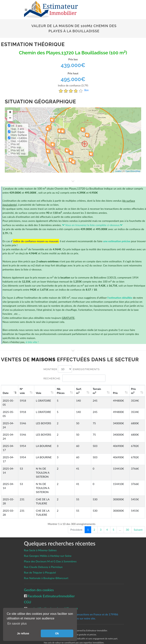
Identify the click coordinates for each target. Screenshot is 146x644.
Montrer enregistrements (72, 369)
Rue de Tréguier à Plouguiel (40, 564)
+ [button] (10, 113)
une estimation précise (117, 241)
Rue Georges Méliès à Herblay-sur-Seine (48, 548)
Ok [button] (57, 633)
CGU (28, 594)
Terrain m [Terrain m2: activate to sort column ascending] (108, 391)
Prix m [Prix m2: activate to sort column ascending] (137, 391)
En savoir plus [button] (17, 624)
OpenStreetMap (133, 171)
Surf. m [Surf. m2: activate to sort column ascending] (94, 391)
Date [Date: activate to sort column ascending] (6, 393)
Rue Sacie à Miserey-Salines (40, 542)
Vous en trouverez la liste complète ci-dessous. (92, 225)
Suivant (138, 522)
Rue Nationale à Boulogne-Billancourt (46, 570)
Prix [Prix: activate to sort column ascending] (122, 393)
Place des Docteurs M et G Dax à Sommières (50, 553)
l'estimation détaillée (120, 298)
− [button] (10, 118)
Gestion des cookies (39, 582)
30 (127, 522)
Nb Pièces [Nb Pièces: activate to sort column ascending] (80, 391)
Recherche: (74, 378)
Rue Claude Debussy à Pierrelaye (43, 559)
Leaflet (118, 171)
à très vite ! (32, 342)
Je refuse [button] (23, 633)
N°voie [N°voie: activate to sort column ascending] (22, 391)
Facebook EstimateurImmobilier (51, 588)
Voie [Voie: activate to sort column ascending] (35, 393)
